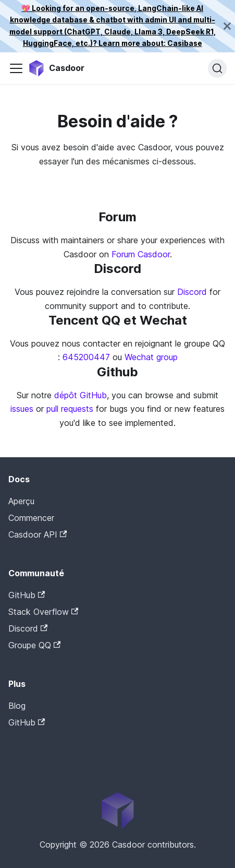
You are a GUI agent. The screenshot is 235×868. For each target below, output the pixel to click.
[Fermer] (227, 26)
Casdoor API (38, 534)
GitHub (27, 595)
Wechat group (151, 357)
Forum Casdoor (141, 254)
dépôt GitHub (81, 395)
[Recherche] (217, 68)
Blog (17, 706)
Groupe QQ (34, 645)
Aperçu (21, 501)
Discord (192, 292)
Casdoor (53, 739)
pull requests (70, 409)
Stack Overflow (43, 612)
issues (22, 409)
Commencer (31, 518)
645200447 (86, 357)
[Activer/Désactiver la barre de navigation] (16, 68)
